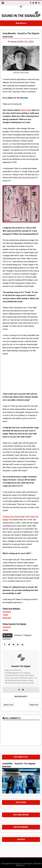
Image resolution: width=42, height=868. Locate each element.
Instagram (7, 612)
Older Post (34, 705)
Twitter (5, 615)
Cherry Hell (26, 110)
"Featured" (27, 635)
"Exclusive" (18, 635)
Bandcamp (7, 618)
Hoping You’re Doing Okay (14, 517)
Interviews (7, 639)
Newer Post (9, 705)
